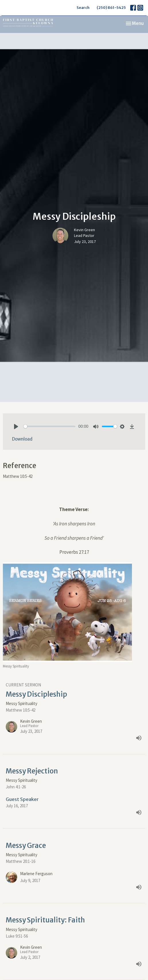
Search (83, 8)
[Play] (16, 427)
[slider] (49, 426)
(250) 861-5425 (111, 8)
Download (22, 439)
